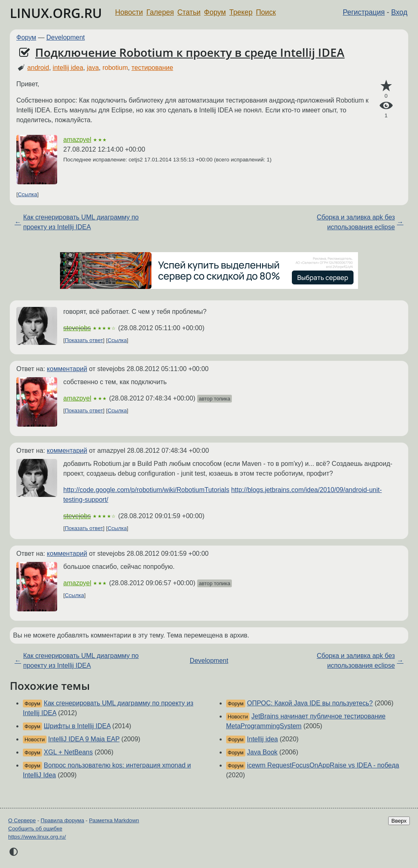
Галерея (160, 12)
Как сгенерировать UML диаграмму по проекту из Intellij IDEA (81, 222)
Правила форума (63, 820)
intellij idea (68, 68)
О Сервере (22, 820)
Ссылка (28, 194)
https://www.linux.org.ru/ (37, 837)
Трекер (241, 12)
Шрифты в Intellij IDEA (77, 726)
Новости (129, 12)
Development (66, 37)
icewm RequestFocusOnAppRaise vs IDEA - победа (323, 765)
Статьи (189, 12)
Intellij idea (262, 739)
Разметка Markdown (114, 820)
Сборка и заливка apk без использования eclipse (356, 222)
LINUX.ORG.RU (56, 13)
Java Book (262, 752)
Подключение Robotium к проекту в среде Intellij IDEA (190, 52)
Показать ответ (84, 340)
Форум (215, 12)
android (38, 68)
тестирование (152, 68)
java (93, 68)
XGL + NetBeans (68, 752)
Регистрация (364, 12)
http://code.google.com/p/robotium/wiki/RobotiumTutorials (146, 490)
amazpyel (77, 140)
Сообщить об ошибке (35, 829)
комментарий (67, 369)
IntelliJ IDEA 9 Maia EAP (84, 739)
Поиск (266, 12)
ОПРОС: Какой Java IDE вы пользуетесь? (310, 703)
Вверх (399, 821)
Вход (399, 12)
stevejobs (77, 328)
